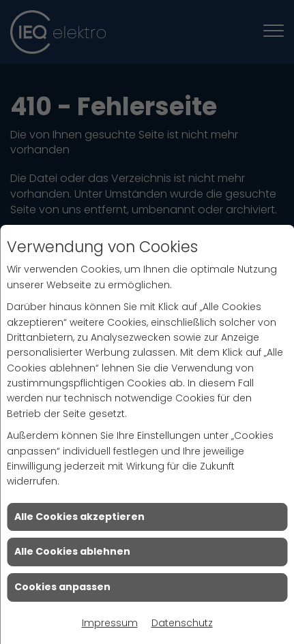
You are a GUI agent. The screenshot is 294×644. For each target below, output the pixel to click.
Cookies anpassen (62, 587)
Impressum (110, 623)
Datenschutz (182, 623)
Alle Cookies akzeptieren (79, 517)
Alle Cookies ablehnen (72, 551)
